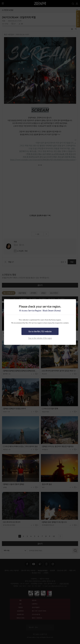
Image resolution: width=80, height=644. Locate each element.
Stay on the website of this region (40, 338)
